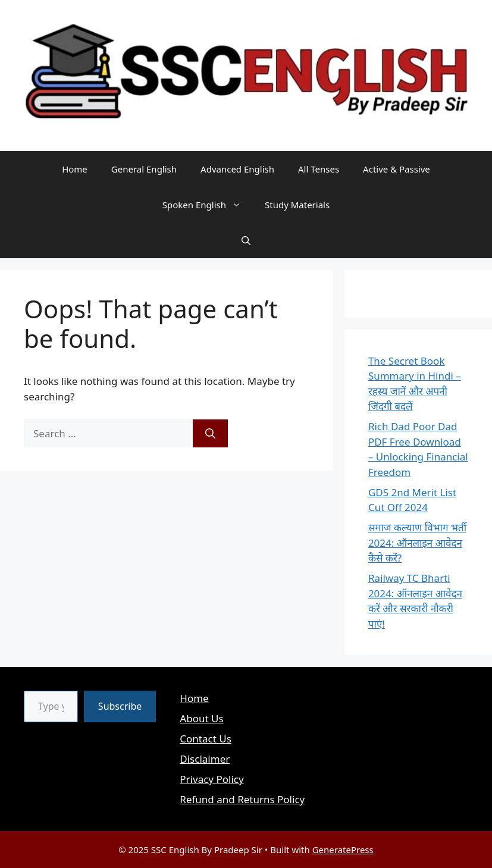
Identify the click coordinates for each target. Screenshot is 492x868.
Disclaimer (205, 759)
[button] (246, 240)
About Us (201, 718)
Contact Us (206, 739)
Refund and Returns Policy (242, 799)
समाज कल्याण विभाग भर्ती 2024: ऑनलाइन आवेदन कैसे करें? (417, 543)
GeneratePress (343, 850)
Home (75, 169)
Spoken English (208, 205)
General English (144, 169)
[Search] (210, 434)
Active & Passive (397, 169)
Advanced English (237, 169)
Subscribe (120, 706)
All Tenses (319, 169)
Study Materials (297, 205)
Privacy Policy (211, 779)
